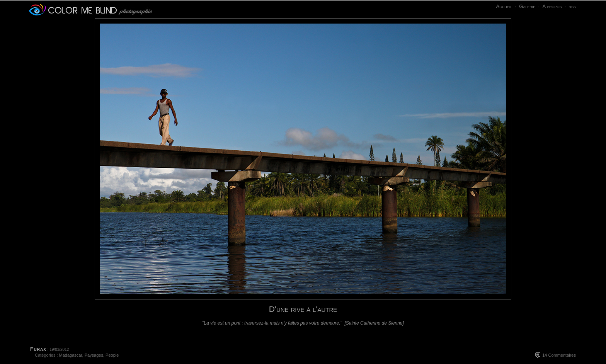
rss (572, 6)
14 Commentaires (559, 355)
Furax (38, 349)
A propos (552, 6)
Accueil (504, 6)
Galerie (527, 6)
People (112, 355)
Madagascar (71, 355)
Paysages (94, 355)
